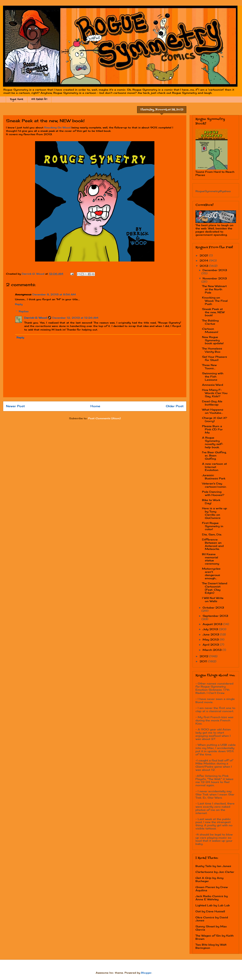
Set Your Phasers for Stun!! (215, 358)
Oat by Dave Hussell (210, 911)
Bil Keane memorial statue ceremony (211, 559)
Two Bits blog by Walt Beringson (211, 946)
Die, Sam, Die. (212, 534)
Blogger (146, 973)
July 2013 (211, 629)
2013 (204, 266)
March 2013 (213, 650)
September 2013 (215, 616)
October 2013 (213, 607)
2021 (204, 255)
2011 (204, 661)
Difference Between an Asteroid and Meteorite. (213, 544)
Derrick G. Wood (35, 318)
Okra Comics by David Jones (212, 919)
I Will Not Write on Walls (213, 600)
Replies (24, 311)
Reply (19, 304)
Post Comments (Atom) (104, 418)
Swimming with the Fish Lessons (213, 376)
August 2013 (213, 624)
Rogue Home (17, 99)
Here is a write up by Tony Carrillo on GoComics (215, 513)
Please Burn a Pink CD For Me (212, 429)
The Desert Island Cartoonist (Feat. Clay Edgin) (215, 588)
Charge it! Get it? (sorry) (215, 419)
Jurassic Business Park (214, 477)
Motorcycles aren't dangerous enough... (211, 573)
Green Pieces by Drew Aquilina (212, 889)
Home (95, 406)
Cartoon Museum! (210, 330)
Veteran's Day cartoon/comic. (214, 485)
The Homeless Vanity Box (212, 350)
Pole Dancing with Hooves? (213, 493)
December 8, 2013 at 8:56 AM (54, 294)
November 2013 (215, 278)
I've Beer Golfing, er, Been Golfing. (214, 455)
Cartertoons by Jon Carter (215, 872)
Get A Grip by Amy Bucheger (209, 879)
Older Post (175, 406)
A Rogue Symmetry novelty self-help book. (213, 442)
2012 (204, 656)
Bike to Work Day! (211, 502)
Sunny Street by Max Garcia (211, 928)
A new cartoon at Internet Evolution (214, 467)
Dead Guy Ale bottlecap (212, 403)
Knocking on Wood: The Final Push (215, 301)
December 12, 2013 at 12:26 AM (75, 318)
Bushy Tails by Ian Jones (213, 866)
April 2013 (211, 645)
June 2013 (211, 634)
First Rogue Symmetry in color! (213, 526)
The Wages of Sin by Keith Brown (215, 937)
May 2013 (211, 639)
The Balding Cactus (210, 322)
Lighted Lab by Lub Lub (213, 905)
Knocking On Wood (57, 127)
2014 (204, 260)
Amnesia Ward (213, 385)
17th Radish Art (39, 99)
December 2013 (215, 270)
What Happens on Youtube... (213, 411)
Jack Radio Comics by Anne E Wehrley (212, 898)
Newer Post (15, 406)
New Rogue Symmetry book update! (213, 340)
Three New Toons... (209, 367)
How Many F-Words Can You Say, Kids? (215, 393)
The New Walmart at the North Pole (214, 289)
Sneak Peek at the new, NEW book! (213, 312)
